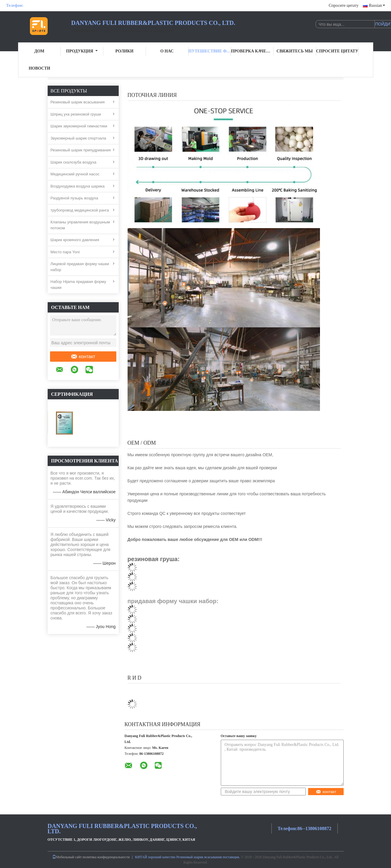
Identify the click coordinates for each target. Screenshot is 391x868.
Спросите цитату (343, 5)
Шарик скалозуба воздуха (74, 162)
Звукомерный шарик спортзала (78, 138)
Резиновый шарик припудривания (81, 150)
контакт (83, 357)
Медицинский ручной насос (75, 174)
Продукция (82, 51)
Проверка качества (252, 51)
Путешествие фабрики (210, 51)
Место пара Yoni (65, 252)
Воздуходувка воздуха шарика (78, 186)
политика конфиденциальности (106, 857)
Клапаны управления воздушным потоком (80, 225)
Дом (39, 51)
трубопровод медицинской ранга (80, 210)
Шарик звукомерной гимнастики (79, 126)
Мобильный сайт (67, 857)
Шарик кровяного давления (75, 240)
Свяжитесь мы (295, 51)
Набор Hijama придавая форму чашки (78, 285)
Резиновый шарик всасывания (78, 102)
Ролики (124, 51)
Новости (40, 68)
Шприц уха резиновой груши (76, 114)
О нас (167, 51)
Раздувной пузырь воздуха (74, 198)
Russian (377, 5)
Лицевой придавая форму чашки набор (80, 267)
